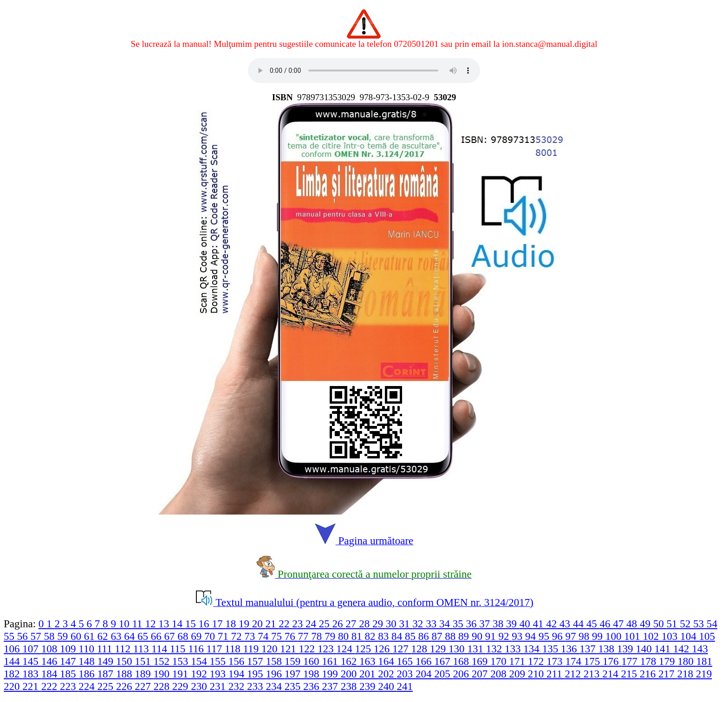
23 (299, 624)
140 (645, 649)
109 (69, 649)
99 (599, 636)
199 (331, 674)
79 (331, 636)
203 (406, 674)
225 (107, 686)
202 (387, 674)
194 (238, 674)
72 (238, 636)
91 (492, 636)
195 (256, 674)
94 (532, 636)
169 (481, 661)
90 (478, 636)
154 (200, 661)
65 (144, 636)
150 (125, 661)
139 (626, 649)
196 (275, 674)
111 (106, 649)
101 (633, 636)
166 (425, 661)
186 (88, 674)
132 (495, 649)
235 (294, 686)
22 (285, 624)
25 (326, 624)
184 (51, 674)
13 (165, 624)
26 (339, 624)
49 (647, 624)
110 (88, 649)
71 (224, 636)
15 (192, 624)
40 (526, 624)
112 (124, 649)
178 (650, 661)
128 (420, 649)
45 (593, 624)
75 (278, 636)
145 (32, 661)
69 (198, 636)
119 (252, 649)
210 (537, 674)
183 (32, 674)
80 (345, 636)
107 (32, 649)
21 (272, 624)
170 (500, 661)
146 (51, 661)
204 (425, 674)
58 (50, 636)
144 (13, 661)
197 (294, 674)
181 (705, 661)
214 (611, 674)
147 (69, 661)
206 (462, 674)
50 (660, 624)
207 (481, 674)
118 (234, 649)
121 (289, 649)
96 (559, 636)
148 (88, 661)
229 (182, 686)
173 (556, 661)
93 (518, 636)
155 (219, 661)
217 (668, 674)
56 (24, 636)
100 (615, 636)
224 (88, 686)
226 (125, 686)
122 (308, 649)
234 (275, 686)
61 (91, 636)
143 (700, 649)
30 (393, 624)
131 (476, 649)
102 (652, 636)
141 (664, 649)
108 (51, 649)
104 (689, 636)
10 (126, 624)
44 (580, 624)
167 (443, 661)
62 (104, 636)
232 (238, 686)
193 (219, 674)
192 (200, 674)
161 (331, 661)
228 (163, 686)
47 (620, 624)
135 (552, 649)
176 (612, 661)
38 (499, 624)
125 (364, 649)
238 (350, 686)
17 (218, 624)
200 (350, 674)
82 (372, 636)
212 (574, 674)
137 (589, 649)
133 (514, 649)
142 (682, 649)
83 (385, 636)
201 (369, 674)
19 (245, 624)
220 (13, 686)
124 (345, 649)
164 (387, 661)
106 (13, 649)
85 (412, 636)
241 (405, 686)
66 (158, 636)
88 (452, 636)
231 (219, 686)
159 (294, 661)
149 (107, 661)
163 (369, 661)
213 (593, 674)
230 (200, 686)
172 (537, 661)
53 (700, 624)
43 (566, 624)
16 (205, 624)
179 (668, 661)
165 (406, 661)
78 (318, 636)
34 (446, 624)
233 (256, 686)
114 (160, 649)
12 (152, 624)
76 (291, 636)
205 (443, 674)
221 (32, 686)
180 (687, 661)
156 (238, 661)
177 (630, 661)
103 (671, 636)
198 (312, 674)
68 (184, 636)
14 (179, 624)
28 (366, 624)
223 (69, 686)
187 (107, 674)
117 (216, 649)
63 (117, 636)
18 (232, 624)
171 (518, 661)
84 (398, 636)
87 (439, 636)
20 (259, 624)
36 (473, 624)
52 (686, 624)
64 (131, 636)
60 (77, 636)
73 (251, 636)
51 (673, 624)
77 (305, 636)
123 (327, 649)
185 (69, 674)
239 (369, 686)
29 (379, 624)
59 (64, 636)
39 (513, 624)
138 (608, 649)
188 (125, 674)
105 (707, 636)
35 (459, 624)
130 (458, 649)
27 (352, 624)
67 (171, 636)
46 (606, 624)
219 (704, 674)
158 (275, 661)
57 (37, 636)
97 (572, 636)
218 (686, 674)
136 (570, 649)
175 (593, 661)
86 (425, 636)
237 (331, 686)
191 (182, 674)
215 (630, 674)
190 (163, 674)
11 (138, 624)
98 (585, 636)
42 (553, 624)
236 (312, 686)
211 (556, 674)
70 (211, 636)
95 (545, 636)
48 (633, 624)
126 (383, 649)
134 (533, 649)
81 (358, 636)
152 (163, 661)
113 (142, 649)
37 (486, 624)
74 (264, 636)
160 (312, 661)
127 (402, 649)
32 (419, 624)
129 (439, 649)
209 (518, 674)
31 (406, 624)
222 (51, 686)
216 (649, 674)
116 (197, 649)
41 (540, 624)
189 (144, 674)
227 (144, 686)
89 (465, 636)
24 (312, 624)
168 (462, 661)
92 (505, 636)
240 (387, 686)
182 (13, 674)
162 (350, 661)
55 (10, 636)
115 (179, 649)
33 (432, 624)
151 (144, 661)
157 (256, 661)
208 (500, 674)
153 (182, 661)
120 (271, 649)
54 (712, 624)
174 (574, 661)
